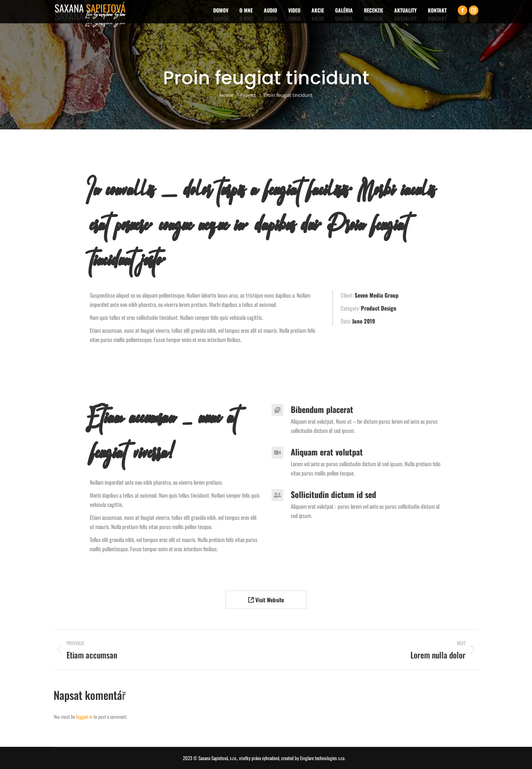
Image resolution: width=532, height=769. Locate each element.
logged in (84, 717)
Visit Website (266, 600)
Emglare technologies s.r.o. (323, 758)
